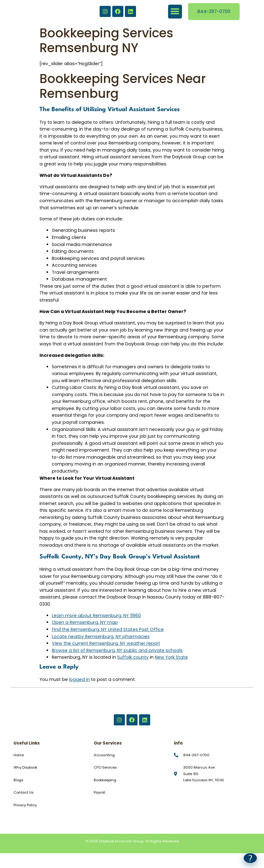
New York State (171, 657)
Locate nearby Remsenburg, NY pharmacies (101, 636)
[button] (175, 12)
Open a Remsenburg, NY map (85, 622)
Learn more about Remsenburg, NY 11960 (96, 616)
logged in (79, 679)
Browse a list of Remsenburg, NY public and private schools (117, 650)
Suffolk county (133, 657)
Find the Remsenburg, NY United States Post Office (108, 629)
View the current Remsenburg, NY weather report (106, 643)
